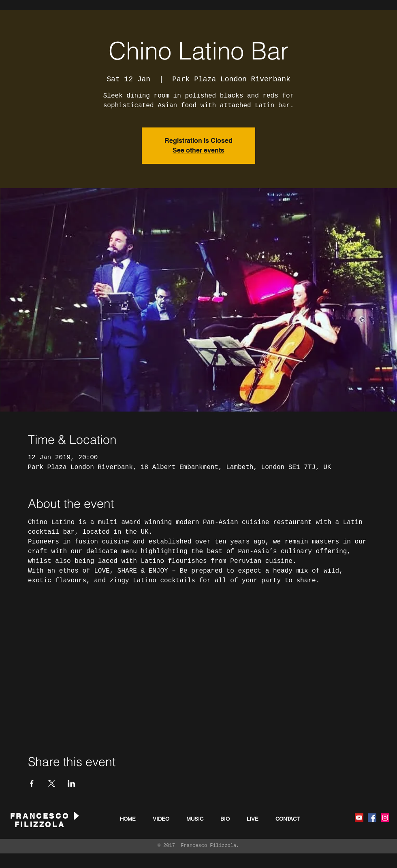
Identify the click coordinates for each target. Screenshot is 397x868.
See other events (198, 150)
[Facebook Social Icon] (372, 818)
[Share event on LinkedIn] (72, 783)
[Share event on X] (52, 783)
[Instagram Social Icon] (385, 818)
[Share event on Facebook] (32, 783)
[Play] (76, 816)
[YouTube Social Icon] (359, 818)
